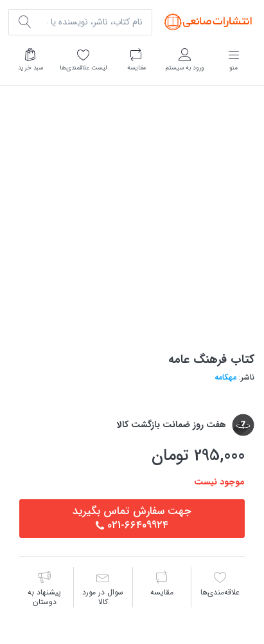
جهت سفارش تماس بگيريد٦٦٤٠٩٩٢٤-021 (132, 518)
